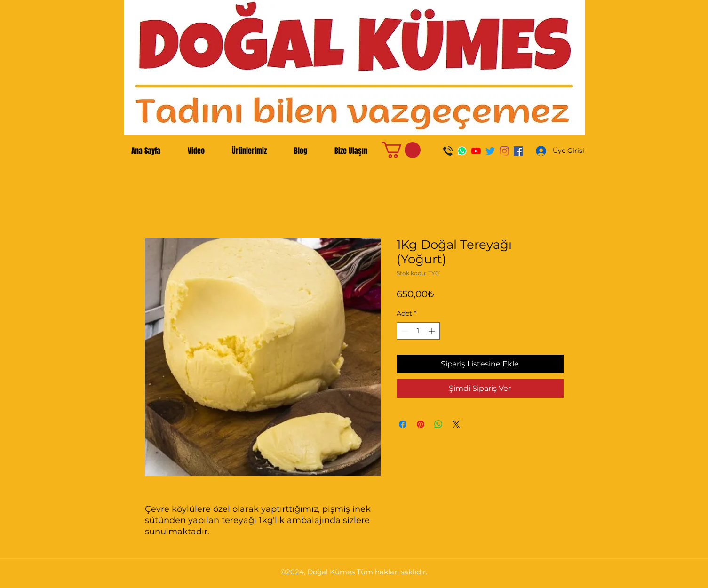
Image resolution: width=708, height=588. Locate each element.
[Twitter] (490, 151)
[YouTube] (476, 151)
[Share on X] (456, 424)
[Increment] (433, 331)
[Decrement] (404, 331)
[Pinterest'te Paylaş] (421, 424)
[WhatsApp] (462, 151)
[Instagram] (504, 151)
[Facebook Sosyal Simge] (518, 151)
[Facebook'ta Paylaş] (403, 424)
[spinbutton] (418, 331)
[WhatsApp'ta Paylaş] (438, 424)
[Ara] (448, 151)
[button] (401, 150)
